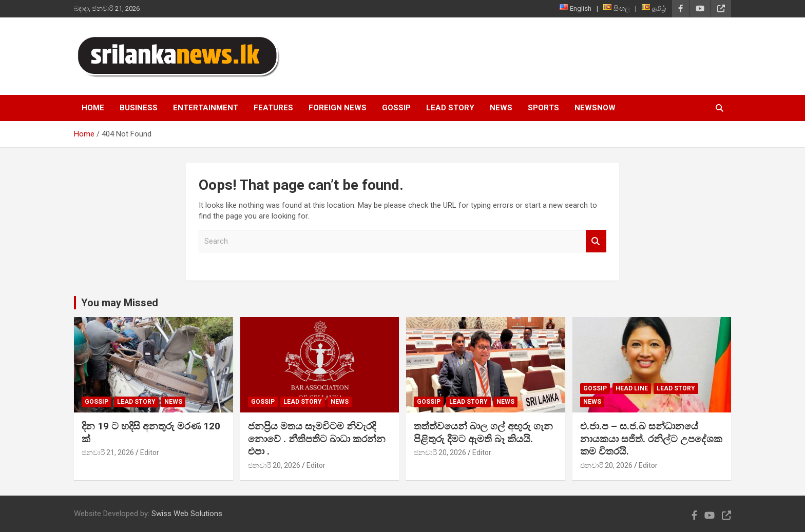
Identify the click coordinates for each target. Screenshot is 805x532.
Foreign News (338, 108)
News (501, 108)
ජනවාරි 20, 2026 (274, 465)
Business (139, 108)
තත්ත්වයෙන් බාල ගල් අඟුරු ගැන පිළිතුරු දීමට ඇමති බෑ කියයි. (483, 432)
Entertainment (206, 108)
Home (93, 108)
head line (632, 388)
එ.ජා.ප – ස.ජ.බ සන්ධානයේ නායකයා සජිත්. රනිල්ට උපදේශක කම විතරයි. (651, 439)
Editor (150, 452)
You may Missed (120, 303)
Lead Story (450, 108)
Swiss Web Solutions (187, 514)
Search (596, 241)
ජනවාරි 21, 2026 (108, 452)
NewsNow (595, 108)
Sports (543, 108)
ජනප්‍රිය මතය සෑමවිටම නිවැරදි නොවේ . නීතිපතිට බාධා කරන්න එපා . (317, 439)
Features (273, 108)
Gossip (396, 108)
